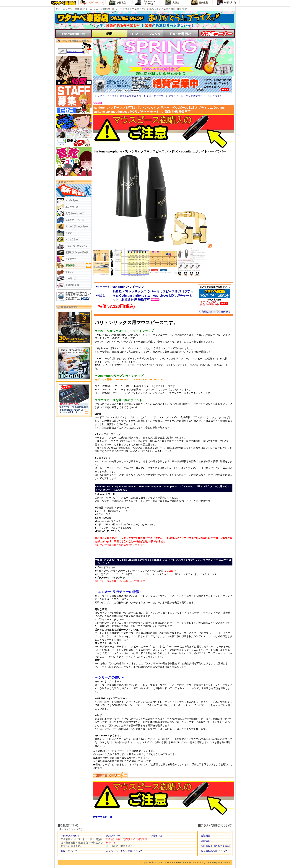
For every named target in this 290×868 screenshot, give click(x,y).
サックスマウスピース (198, 96)
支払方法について (70, 836)
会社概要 (206, 836)
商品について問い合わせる (215, 312)
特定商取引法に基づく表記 (215, 846)
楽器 (114, 96)
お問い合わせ (159, 836)
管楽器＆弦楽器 (128, 96)
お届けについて (69, 851)
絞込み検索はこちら (76, 52)
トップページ (102, 96)
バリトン (217, 96)
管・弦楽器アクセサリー (152, 96)
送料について (113, 836)
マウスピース (176, 96)
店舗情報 (206, 841)
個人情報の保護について (214, 851)
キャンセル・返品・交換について (124, 851)
